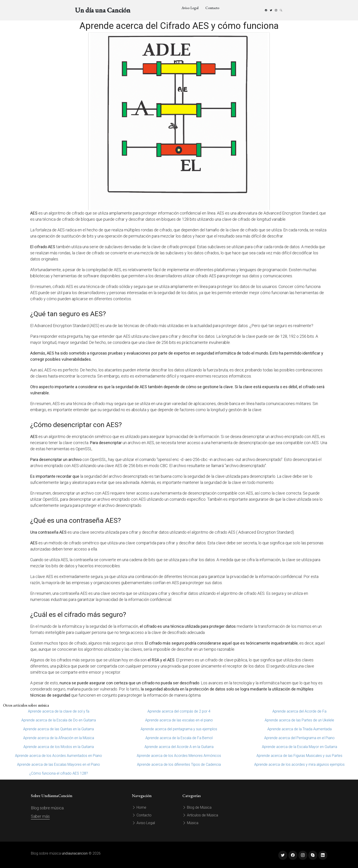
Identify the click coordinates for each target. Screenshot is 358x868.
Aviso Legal (190, 8)
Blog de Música (197, 807)
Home (139, 807)
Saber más (40, 816)
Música (190, 823)
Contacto (212, 8)
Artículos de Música (200, 815)
